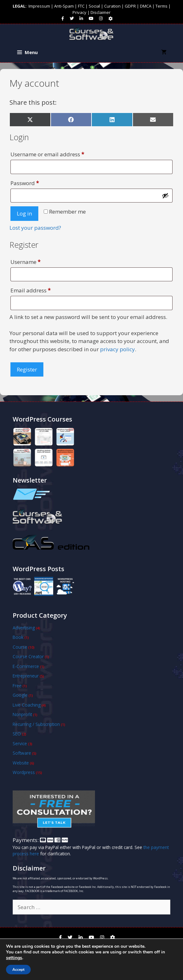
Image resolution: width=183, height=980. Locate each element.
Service (20, 743)
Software (22, 753)
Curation (112, 6)
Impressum (39, 6)
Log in (24, 213)
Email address (42, 290)
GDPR (130, 6)
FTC (81, 6)
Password (36, 182)
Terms (161, 6)
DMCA (146, 6)
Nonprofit (22, 714)
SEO (17, 734)
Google (20, 695)
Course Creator (28, 656)
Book (18, 637)
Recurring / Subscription (36, 724)
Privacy (79, 12)
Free (17, 686)
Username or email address (59, 153)
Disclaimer (101, 12)
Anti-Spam (64, 6)
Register (27, 369)
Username (37, 261)
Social (94, 6)
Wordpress (24, 772)
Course (20, 647)
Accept (18, 970)
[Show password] (165, 196)
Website (21, 763)
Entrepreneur (26, 676)
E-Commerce (26, 666)
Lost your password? (35, 228)
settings (14, 958)
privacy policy (117, 349)
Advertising (24, 628)
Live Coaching (27, 705)
